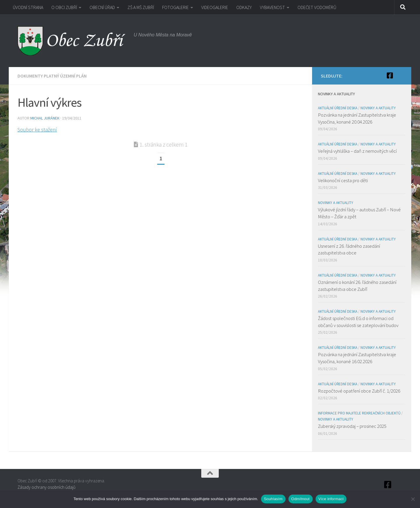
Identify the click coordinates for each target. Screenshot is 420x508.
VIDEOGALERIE (215, 7)
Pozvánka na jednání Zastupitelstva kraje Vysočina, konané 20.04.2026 (357, 118)
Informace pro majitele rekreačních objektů (359, 413)
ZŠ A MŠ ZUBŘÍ (141, 7)
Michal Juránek (45, 118)
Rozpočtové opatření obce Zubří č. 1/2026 (359, 391)
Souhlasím (273, 499)
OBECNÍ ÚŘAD (102, 7)
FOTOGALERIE (175, 7)
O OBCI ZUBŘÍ (64, 7)
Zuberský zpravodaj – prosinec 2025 (352, 426)
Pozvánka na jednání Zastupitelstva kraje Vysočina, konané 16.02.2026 (357, 358)
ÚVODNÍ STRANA (28, 7)
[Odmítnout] (413, 499)
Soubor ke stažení (37, 130)
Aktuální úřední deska (338, 108)
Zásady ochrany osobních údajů (47, 487)
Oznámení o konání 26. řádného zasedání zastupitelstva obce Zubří (357, 286)
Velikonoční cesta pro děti (343, 180)
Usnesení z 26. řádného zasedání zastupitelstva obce (349, 249)
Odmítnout (301, 499)
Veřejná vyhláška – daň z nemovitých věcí (357, 151)
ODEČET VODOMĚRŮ (317, 7)
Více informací (331, 499)
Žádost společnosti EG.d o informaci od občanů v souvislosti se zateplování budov (358, 322)
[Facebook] (390, 75)
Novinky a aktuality (378, 108)
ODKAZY (244, 7)
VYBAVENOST (272, 7)
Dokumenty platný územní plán (52, 76)
